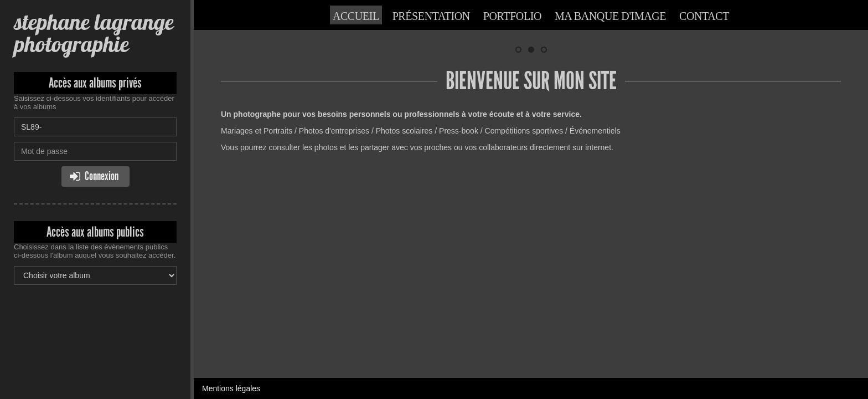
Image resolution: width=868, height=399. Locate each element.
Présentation (431, 16)
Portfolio (512, 16)
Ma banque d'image (610, 16)
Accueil (356, 16)
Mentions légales (231, 202)
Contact (704, 16)
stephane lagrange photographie (94, 33)
